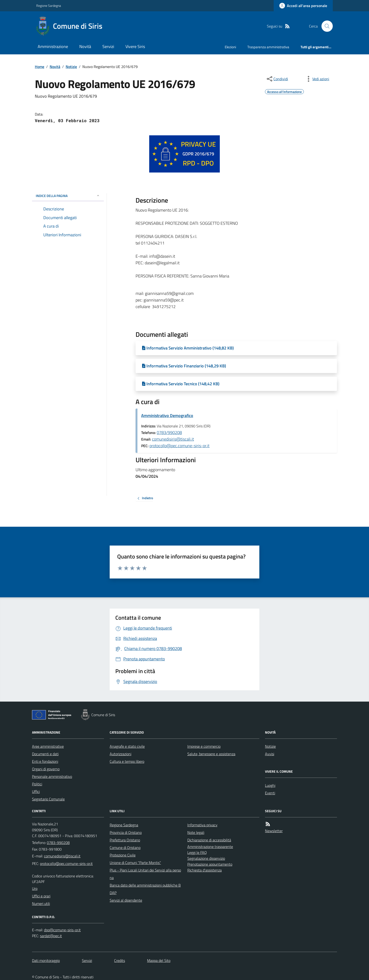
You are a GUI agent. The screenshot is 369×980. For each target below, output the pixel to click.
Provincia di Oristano (126, 832)
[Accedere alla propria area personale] (303, 6)
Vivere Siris (135, 46)
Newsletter (274, 831)
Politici (37, 784)
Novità (85, 46)
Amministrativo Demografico (167, 416)
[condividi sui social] (277, 79)
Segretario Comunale (48, 799)
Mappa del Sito (159, 960)
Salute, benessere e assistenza (211, 754)
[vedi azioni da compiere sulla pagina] (317, 79)
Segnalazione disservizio (206, 858)
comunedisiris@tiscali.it (173, 439)
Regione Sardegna (49, 6)
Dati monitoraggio (46, 960)
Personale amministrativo (52, 776)
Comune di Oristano (125, 847)
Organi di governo (46, 769)
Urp (35, 888)
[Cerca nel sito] (325, 26)
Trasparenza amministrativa (268, 47)
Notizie (71, 67)
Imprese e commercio (204, 746)
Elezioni (230, 47)
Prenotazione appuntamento (210, 864)
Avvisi (270, 754)
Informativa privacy (202, 825)
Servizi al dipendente (126, 900)
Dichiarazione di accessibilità (209, 840)
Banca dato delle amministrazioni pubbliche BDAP (145, 889)
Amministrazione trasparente (210, 847)
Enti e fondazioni (45, 761)
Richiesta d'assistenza (205, 870)
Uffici (36, 791)
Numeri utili (41, 904)
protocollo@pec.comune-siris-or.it (179, 446)
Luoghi (270, 785)
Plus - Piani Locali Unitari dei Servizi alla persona (145, 874)
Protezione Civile (123, 855)
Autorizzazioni (120, 754)
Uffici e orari (41, 896)
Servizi (108, 46)
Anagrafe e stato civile (127, 746)
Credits (120, 960)
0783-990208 (58, 843)
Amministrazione (53, 46)
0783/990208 (169, 432)
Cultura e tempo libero (127, 761)
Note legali (196, 832)
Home (40, 67)
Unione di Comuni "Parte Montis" (135, 863)
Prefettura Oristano (125, 840)
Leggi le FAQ (197, 852)
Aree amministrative (48, 746)
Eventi (270, 793)
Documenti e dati (45, 754)
